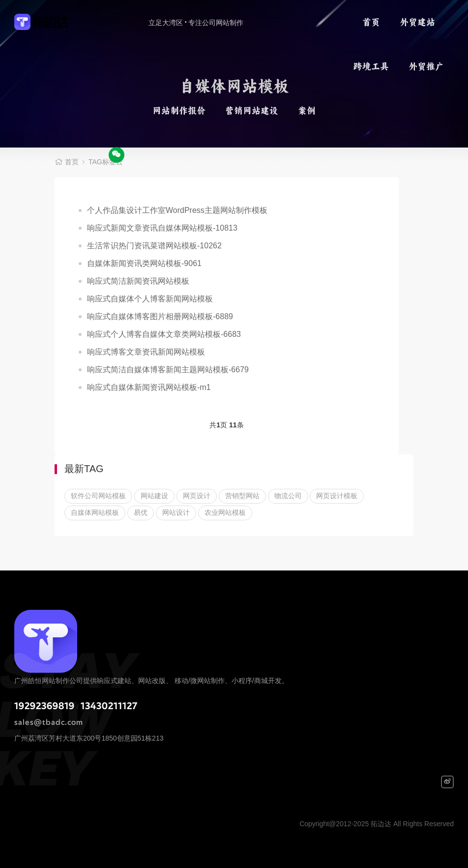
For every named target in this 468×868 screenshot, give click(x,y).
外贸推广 (426, 66)
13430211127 (109, 706)
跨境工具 (371, 66)
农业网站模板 (225, 512)
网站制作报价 (179, 111)
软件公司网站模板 (98, 496)
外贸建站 (417, 22)
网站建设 (154, 496)
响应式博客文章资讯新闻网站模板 (146, 352)
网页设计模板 (337, 496)
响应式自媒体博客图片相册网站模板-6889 (160, 316)
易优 (141, 512)
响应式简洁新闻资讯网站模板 (138, 281)
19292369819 (44, 706)
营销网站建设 (252, 111)
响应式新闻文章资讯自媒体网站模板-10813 (162, 228)
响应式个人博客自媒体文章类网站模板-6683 (164, 334)
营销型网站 (242, 496)
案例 (307, 111)
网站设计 (176, 512)
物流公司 (288, 496)
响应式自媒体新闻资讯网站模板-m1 (149, 387)
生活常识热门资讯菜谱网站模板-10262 (154, 246)
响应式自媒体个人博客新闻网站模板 (150, 299)
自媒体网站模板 (95, 512)
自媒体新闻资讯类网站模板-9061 (144, 263)
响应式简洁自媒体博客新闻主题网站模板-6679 (168, 370)
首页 (371, 22)
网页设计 (197, 496)
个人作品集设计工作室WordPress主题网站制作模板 (177, 210)
